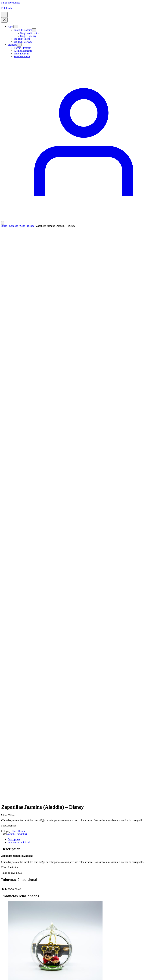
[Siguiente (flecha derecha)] (6, 978)
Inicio (4, 226)
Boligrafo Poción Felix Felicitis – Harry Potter (37, 862)
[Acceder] (81, 220)
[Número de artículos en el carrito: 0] (3, 223)
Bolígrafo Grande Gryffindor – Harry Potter (36, 540)
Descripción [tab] (14, 274)
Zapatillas (22, 269)
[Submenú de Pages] (16, 27)
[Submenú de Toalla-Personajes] (34, 30)
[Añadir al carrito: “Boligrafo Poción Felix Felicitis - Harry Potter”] (16, 871)
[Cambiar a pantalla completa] (6, 975)
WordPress (21, 923)
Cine (23, 226)
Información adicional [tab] (19, 277)
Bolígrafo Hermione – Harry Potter (30, 755)
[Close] (4, 930)
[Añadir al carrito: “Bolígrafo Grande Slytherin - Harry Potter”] (16, 656)
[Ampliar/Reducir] (3, 975)
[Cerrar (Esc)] (12, 975)
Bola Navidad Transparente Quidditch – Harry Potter (42, 433)
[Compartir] (9, 975)
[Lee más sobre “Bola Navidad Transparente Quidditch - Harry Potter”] (12, 441)
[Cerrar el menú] (4, 20)
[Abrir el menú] (4, 15)
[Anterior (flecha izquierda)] (3, 978)
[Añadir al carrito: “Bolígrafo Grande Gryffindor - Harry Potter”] (16, 549)
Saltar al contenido (11, 3)
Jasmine (11, 269)
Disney (31, 226)
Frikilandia (7, 8)
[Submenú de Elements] (19, 45)
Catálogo (14, 226)
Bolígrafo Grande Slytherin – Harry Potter (35, 648)
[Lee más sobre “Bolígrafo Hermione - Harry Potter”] (12, 763)
